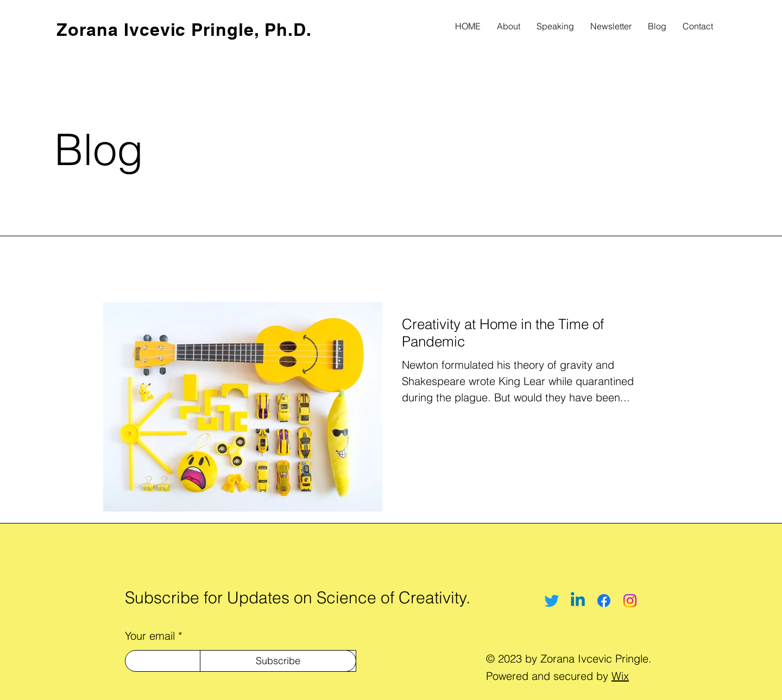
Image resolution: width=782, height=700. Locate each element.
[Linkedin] (578, 601)
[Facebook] (604, 601)
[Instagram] (630, 601)
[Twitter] (552, 601)
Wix (620, 676)
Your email (150, 636)
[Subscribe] (278, 661)
